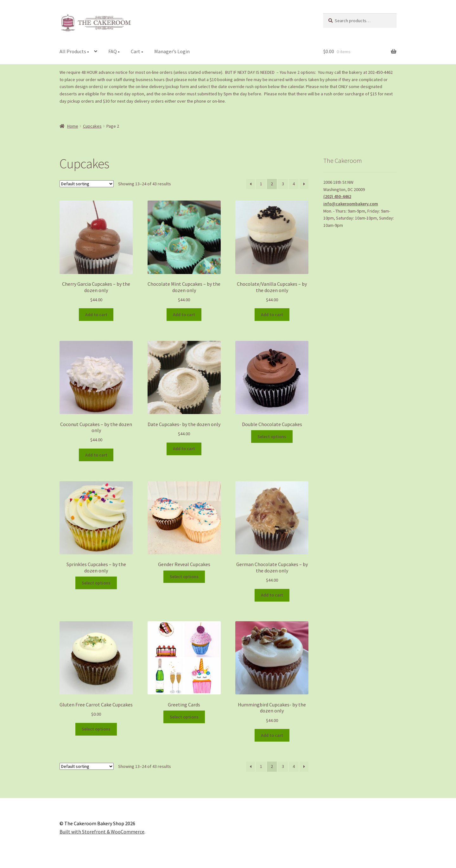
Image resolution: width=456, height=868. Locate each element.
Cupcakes (92, 126)
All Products (74, 51)
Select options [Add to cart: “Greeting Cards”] (184, 717)
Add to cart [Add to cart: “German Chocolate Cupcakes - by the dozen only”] (272, 595)
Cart (137, 51)
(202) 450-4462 (337, 196)
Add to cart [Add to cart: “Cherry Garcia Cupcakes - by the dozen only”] (96, 315)
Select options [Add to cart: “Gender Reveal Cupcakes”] (184, 577)
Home (73, 126)
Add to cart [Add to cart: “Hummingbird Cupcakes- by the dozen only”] (272, 735)
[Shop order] (87, 184)
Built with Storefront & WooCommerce (102, 832)
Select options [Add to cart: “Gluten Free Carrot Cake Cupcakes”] (96, 729)
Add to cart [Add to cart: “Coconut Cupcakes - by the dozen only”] (96, 455)
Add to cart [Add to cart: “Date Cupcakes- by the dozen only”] (184, 449)
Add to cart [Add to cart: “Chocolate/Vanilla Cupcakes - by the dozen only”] (272, 315)
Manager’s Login (172, 51)
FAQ (114, 51)
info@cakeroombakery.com (351, 204)
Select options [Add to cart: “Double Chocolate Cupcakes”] (272, 437)
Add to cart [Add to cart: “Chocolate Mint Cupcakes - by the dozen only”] (184, 315)
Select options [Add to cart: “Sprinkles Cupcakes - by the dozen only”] (96, 583)
